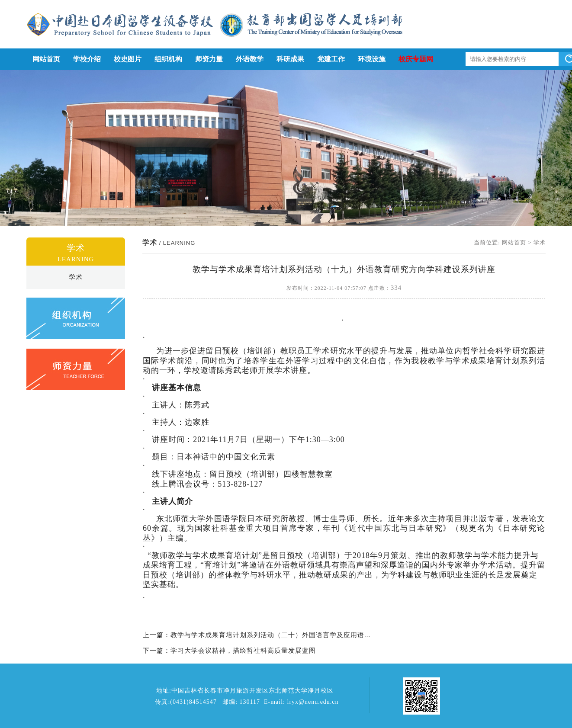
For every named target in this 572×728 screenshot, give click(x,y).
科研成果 (290, 59)
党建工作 (331, 59)
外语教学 (250, 59)
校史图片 (128, 59)
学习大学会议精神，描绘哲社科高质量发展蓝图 (243, 651)
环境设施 (372, 59)
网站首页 (46, 59)
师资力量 (209, 59)
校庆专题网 (416, 59)
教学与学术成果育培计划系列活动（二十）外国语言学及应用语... (270, 635)
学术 (76, 277)
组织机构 (168, 59)
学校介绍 (87, 59)
